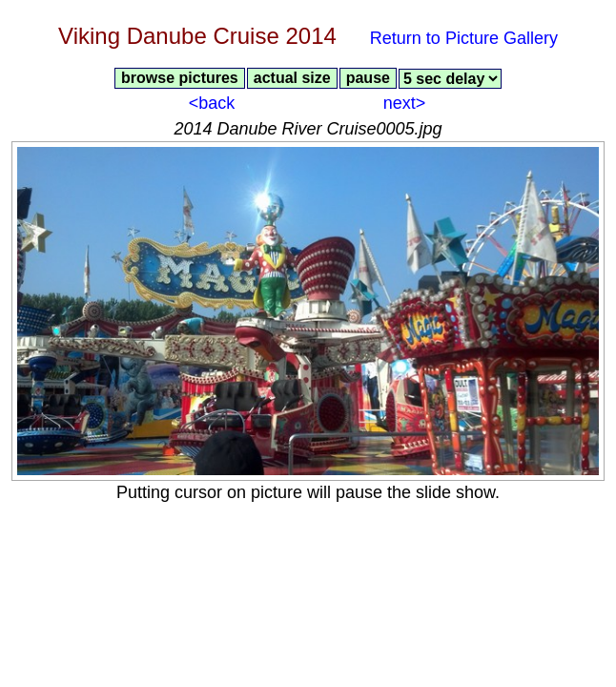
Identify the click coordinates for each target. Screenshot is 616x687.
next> (405, 103)
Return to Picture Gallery (464, 38)
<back (212, 103)
